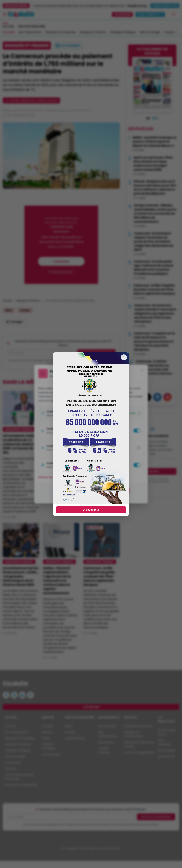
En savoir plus (91, 510)
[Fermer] (124, 357)
